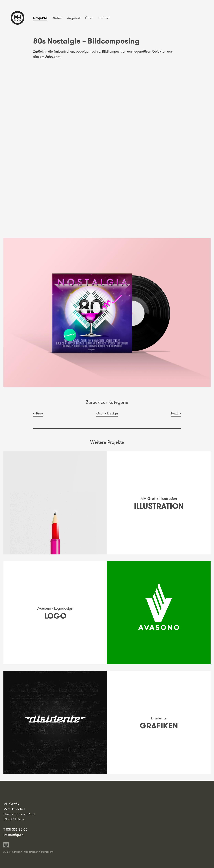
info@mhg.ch (13, 835)
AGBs (7, 852)
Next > (176, 413)
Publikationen (30, 852)
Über (89, 18)
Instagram (6, 845)
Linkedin (12, 845)
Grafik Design (107, 413)
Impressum (47, 852)
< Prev (38, 413)
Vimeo (18, 845)
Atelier (57, 18)
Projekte (40, 18)
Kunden (16, 852)
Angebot (74, 18)
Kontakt (104, 18)
